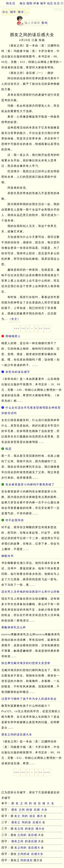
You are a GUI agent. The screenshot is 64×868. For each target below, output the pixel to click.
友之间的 (20, 848)
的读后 (30, 829)
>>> (47, 328)
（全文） (14, 319)
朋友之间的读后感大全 (17, 734)
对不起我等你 (15, 520)
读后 (32, 816)
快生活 (8, 3)
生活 (57, 3)
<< (23, 328)
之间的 (22, 835)
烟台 (23, 3)
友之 (17, 816)
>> (41, 328)
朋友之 (16, 822)
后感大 (37, 822)
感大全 (40, 829)
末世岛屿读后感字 (18, 372)
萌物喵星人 (13, 336)
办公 (5, 12)
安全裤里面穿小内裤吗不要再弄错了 (30, 484)
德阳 (30, 3)
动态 (50, 3)
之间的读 (24, 854)
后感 (37, 810)
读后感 (33, 835)
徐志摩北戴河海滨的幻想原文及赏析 (26, 663)
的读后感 (31, 841)
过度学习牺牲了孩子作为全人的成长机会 (29, 699)
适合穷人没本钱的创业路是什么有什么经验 (31, 592)
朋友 (14, 810)
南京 (21, 12)
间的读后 (27, 860)
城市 (43, 3)
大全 (44, 810)
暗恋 (9, 449)
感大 (40, 816)
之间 (22, 810)
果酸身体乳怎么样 (14, 627)
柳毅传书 (8, 556)
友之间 (19, 829)
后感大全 (37, 854)
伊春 (36, 3)
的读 (29, 810)
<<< (17, 328)
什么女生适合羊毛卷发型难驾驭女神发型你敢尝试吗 (31, 410)
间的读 (26, 822)
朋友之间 (17, 841)
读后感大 (34, 848)
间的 (25, 816)
